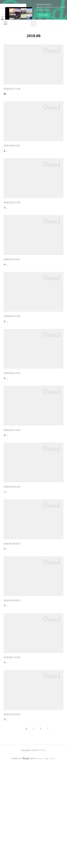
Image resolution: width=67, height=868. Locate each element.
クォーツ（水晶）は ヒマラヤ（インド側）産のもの (28, 624)
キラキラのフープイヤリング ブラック (26, 292)
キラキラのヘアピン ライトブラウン (25, 358)
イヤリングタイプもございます (19, 562)
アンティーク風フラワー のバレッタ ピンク (29, 747)
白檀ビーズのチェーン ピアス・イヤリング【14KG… (33, 557)
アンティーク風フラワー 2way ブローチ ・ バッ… (33, 813)
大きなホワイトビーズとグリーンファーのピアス (31, 94)
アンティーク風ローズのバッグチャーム (26, 681)
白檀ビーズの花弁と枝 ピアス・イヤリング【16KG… (33, 619)
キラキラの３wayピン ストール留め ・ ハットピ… (33, 491)
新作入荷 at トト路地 (15, 160)
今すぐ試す (44, 15)
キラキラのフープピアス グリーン (24, 226)
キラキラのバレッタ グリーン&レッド (26, 424)
